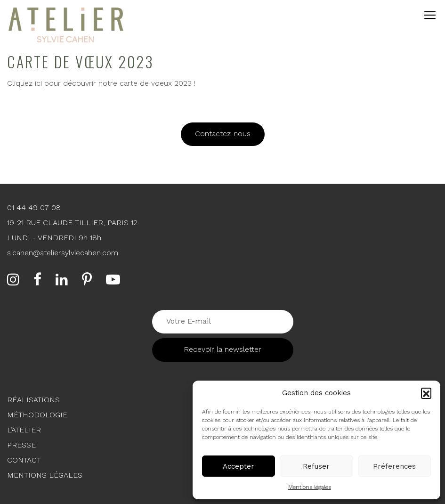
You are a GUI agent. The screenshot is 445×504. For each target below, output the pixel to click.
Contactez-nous (223, 134)
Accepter (239, 466)
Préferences (394, 466)
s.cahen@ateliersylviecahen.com (63, 253)
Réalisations (33, 400)
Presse (21, 445)
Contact (24, 460)
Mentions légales (310, 487)
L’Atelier (24, 430)
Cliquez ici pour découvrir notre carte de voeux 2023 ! (101, 83)
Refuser (316, 466)
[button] (426, 393)
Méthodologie (37, 415)
